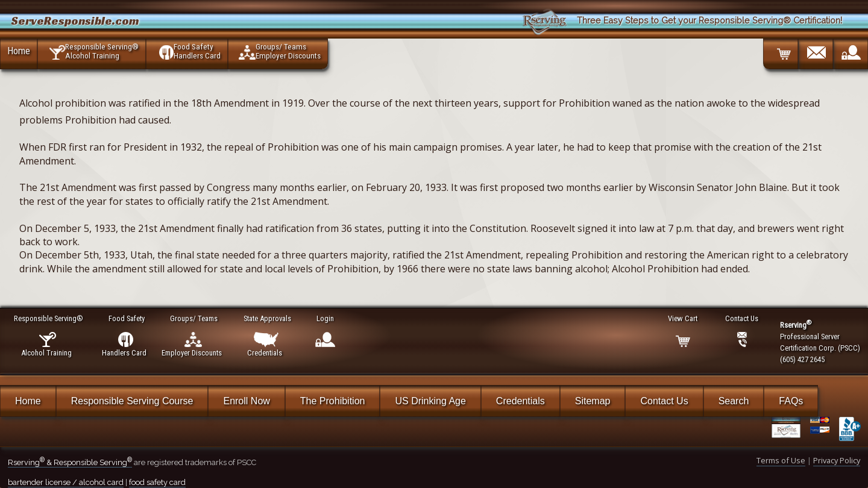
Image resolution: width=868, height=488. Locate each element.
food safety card (157, 482)
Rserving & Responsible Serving (70, 462)
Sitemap (593, 401)
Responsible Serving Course (132, 401)
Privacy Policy (837, 460)
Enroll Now (246, 401)
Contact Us (664, 401)
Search (734, 401)
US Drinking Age (430, 401)
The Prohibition (333, 401)
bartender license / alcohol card (66, 482)
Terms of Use (781, 460)
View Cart (683, 318)
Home (19, 51)
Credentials (520, 401)
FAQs (791, 401)
